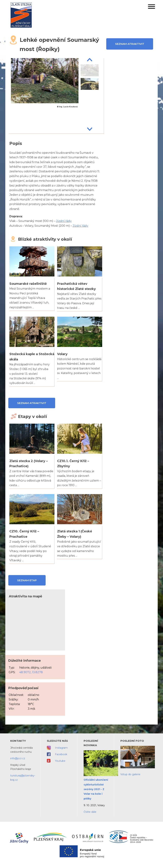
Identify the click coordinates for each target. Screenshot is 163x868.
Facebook (61, 754)
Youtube (60, 761)
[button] (152, 7)
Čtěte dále (90, 812)
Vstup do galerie (130, 774)
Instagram (61, 748)
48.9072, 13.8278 (31, 672)
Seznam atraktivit (130, 44)
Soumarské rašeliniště (28, 284)
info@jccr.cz (18, 758)
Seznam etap (27, 580)
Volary (62, 354)
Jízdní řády (64, 221)
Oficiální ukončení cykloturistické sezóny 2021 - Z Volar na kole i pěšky (96, 789)
